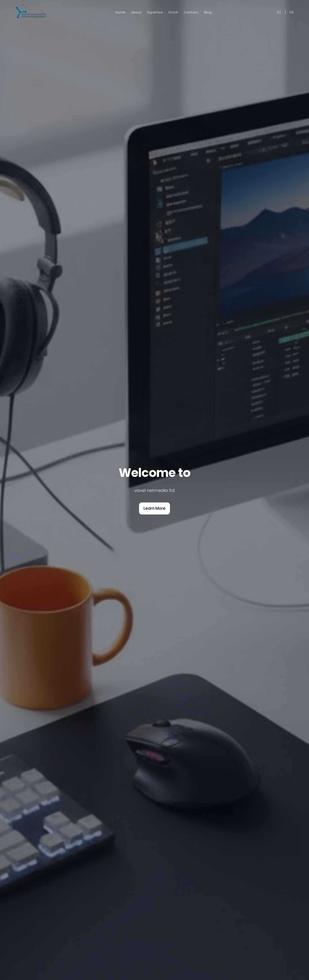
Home (120, 12)
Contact (191, 12)
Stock (173, 12)
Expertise (155, 12)
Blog (208, 12)
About (136, 12)
